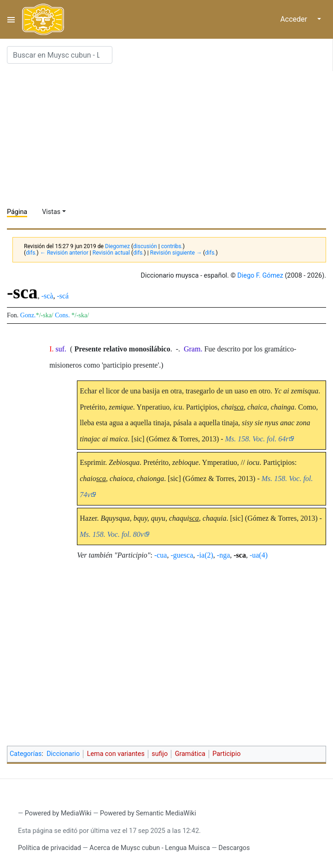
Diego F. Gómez (260, 276)
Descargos (234, 848)
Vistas (51, 212)
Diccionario (63, 754)
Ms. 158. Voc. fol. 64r (257, 439)
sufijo (160, 754)
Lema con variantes (116, 754)
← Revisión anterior (64, 253)
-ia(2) (205, 555)
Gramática (190, 754)
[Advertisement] (170, 136)
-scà (47, 296)
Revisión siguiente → (176, 253)
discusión (145, 246)
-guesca (182, 555)
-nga (223, 555)
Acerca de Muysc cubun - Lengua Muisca (149, 848)
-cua (161, 555)
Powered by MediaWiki (58, 813)
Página (17, 212)
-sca (240, 555)
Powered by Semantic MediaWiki (148, 813)
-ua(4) (259, 555)
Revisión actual (111, 253)
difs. (31, 253)
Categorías (26, 754)
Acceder (294, 19)
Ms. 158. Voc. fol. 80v (112, 534)
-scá (63, 296)
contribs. (172, 246)
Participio (226, 754)
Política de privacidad (50, 848)
